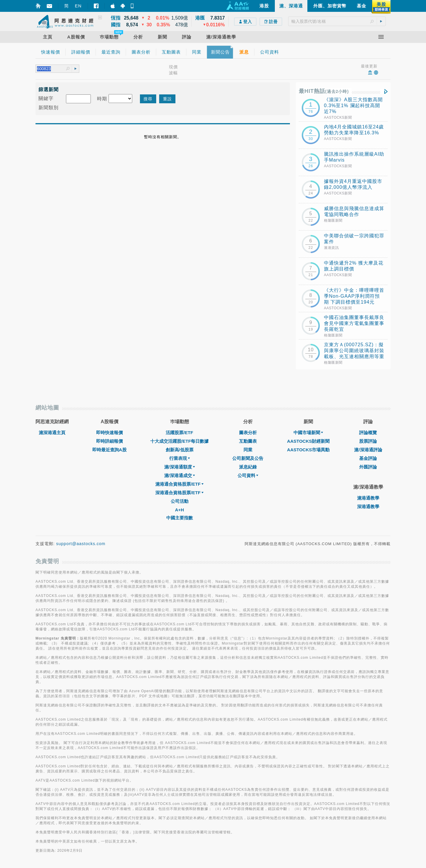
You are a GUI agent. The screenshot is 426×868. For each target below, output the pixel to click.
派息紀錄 (248, 467)
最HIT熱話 (324, 91)
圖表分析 (248, 433)
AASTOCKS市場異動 (308, 450)
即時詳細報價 (109, 441)
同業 (248, 450)
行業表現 (180, 458)
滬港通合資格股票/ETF (179, 484)
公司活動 (180, 501)
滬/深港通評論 (368, 450)
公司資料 (248, 475)
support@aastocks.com (81, 544)
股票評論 (368, 441)
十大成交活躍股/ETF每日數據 (180, 441)
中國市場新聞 (308, 433)
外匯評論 (368, 467)
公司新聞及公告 (248, 458)
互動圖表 (248, 441)
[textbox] (337, 21)
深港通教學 (368, 507)
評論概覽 (368, 433)
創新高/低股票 (180, 450)
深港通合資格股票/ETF (179, 493)
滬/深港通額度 (180, 467)
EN (78, 6)
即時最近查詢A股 (109, 450)
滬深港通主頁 (52, 433)
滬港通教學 (368, 498)
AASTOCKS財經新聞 (308, 441)
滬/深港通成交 (180, 475)
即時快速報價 (109, 433)
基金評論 (368, 458)
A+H (179, 510)
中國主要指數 (180, 518)
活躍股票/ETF (179, 433)
